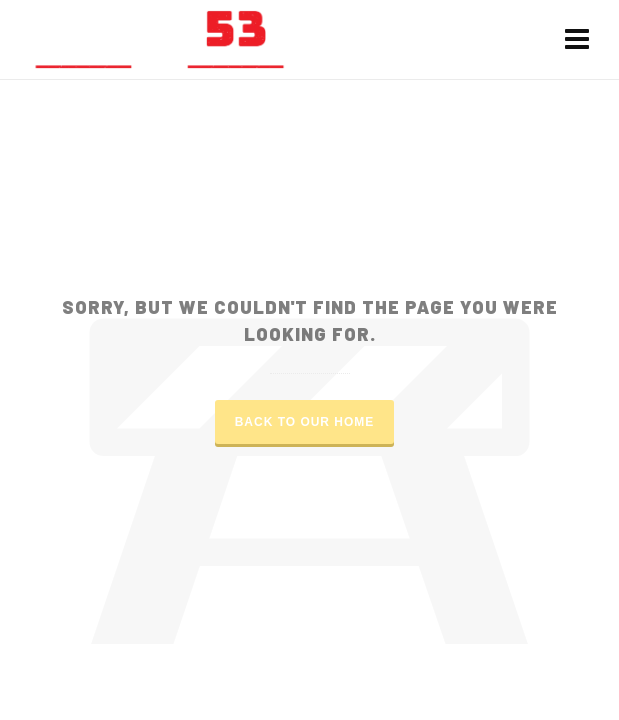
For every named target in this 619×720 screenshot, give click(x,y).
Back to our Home (305, 422)
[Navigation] (577, 40)
